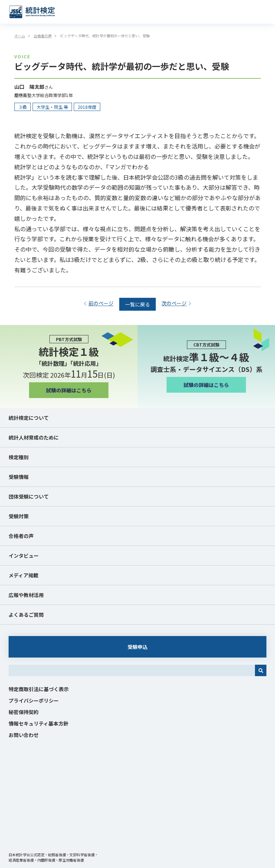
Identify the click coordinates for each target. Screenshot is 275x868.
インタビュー (24, 556)
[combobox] (132, 670)
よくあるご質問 (26, 615)
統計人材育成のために (34, 437)
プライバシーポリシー (34, 700)
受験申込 (137, 647)
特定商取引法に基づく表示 (39, 689)
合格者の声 (21, 536)
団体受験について (29, 496)
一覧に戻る (137, 304)
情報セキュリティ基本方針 (38, 723)
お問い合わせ (24, 735)
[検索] (261, 670)
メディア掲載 (23, 575)
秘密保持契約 (24, 712)
